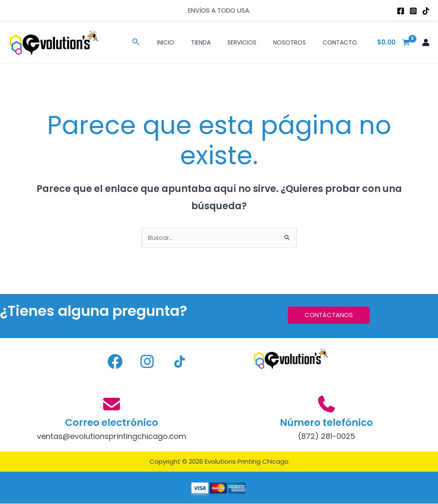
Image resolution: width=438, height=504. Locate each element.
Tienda (201, 42)
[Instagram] (413, 11)
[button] (136, 42)
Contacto (340, 42)
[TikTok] (426, 11)
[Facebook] (401, 11)
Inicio (166, 42)
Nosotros (289, 42)
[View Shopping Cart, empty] (394, 43)
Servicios (242, 42)
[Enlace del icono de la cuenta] (426, 42)
